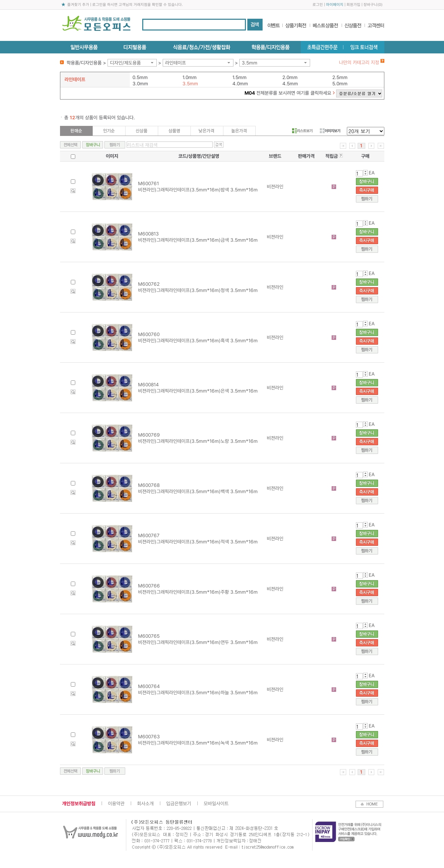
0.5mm (140, 77)
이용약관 (116, 803)
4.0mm (240, 84)
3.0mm (140, 84)
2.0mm (290, 77)
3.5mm (250, 63)
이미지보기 (330, 131)
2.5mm (340, 77)
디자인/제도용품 (125, 63)
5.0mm (340, 84)
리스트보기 (302, 131)
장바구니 (370, 5)
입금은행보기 (179, 803)
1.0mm (190, 77)
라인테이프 (176, 63)
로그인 (318, 5)
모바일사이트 (216, 803)
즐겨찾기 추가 (78, 5)
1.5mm (240, 77)
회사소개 (145, 803)
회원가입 (353, 5)
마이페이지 (335, 5)
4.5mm (290, 84)
